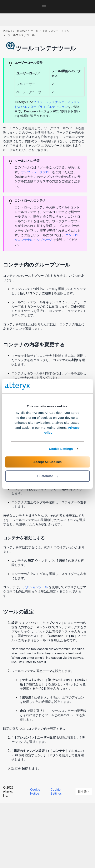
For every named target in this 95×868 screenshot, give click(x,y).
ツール (34, 31)
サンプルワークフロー (36, 172)
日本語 (84, 791)
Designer (21, 31)
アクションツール (36, 587)
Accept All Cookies (47, 462)
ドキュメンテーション (56, 31)
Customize (48, 476)
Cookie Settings (61, 449)
